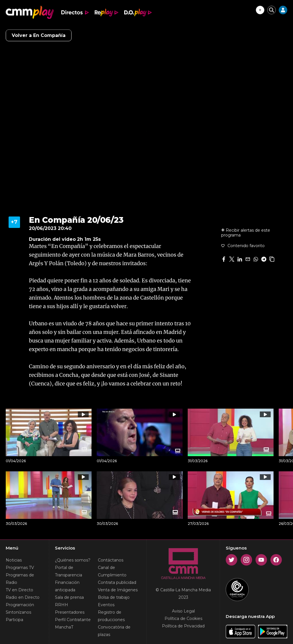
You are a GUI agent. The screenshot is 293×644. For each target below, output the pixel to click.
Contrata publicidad (117, 582)
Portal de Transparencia (69, 571)
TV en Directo (19, 590)
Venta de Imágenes (118, 590)
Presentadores (70, 612)
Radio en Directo (23, 597)
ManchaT (64, 627)
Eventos (106, 605)
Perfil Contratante (73, 620)
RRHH (62, 605)
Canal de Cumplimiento (112, 571)
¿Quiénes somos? (73, 560)
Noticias (14, 560)
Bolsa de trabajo (114, 597)
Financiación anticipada (67, 586)
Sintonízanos (18, 612)
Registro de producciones (111, 616)
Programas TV (20, 568)
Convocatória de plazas (114, 631)
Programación (20, 605)
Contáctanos (111, 560)
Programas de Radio (20, 579)
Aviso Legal (183, 611)
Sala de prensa (69, 597)
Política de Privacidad (183, 626)
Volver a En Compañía (39, 35)
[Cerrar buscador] (272, 10)
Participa (14, 620)
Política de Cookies (183, 619)
